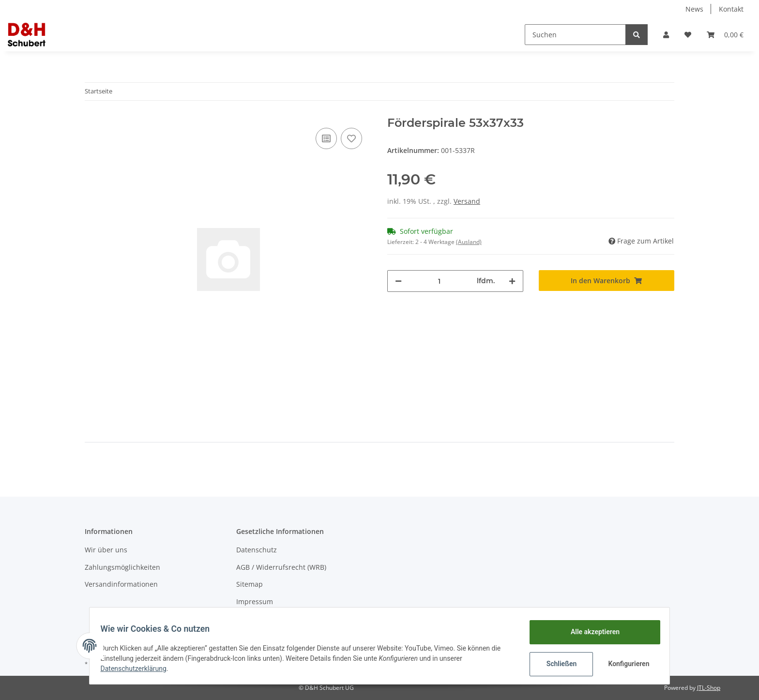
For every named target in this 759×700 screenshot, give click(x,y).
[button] (666, 35)
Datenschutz (257, 550)
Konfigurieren (625, 664)
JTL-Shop (709, 688)
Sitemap (250, 584)
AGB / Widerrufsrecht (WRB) (281, 567)
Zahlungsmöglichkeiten (122, 567)
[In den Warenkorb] (607, 281)
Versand (467, 201)
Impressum (255, 601)
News (694, 9)
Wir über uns (106, 550)
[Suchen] (575, 35)
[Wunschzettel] (688, 35)
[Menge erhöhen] (512, 281)
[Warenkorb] (725, 35)
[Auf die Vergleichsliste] (326, 138)
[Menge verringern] (398, 281)
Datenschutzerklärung (138, 669)
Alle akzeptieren (590, 632)
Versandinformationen (121, 584)
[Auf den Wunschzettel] (351, 138)
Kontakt (731, 9)
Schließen (557, 664)
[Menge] (439, 281)
